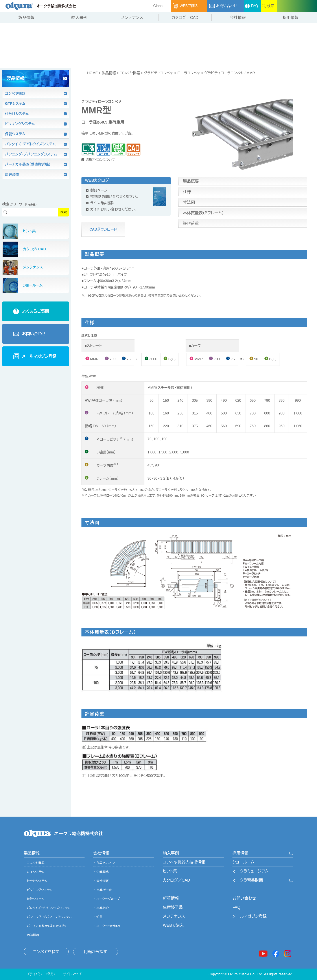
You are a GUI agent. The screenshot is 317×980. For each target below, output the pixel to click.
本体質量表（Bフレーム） (203, 213)
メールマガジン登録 (250, 916)
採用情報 (240, 853)
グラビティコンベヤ (159, 73)
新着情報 (171, 898)
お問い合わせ (244, 898)
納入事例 (171, 853)
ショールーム (243, 862)
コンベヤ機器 (130, 73)
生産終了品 (173, 907)
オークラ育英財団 (248, 880)
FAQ (236, 907)
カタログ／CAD (176, 880)
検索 (64, 212)
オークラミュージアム (251, 871)
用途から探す (96, 952)
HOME (92, 73)
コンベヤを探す (46, 952)
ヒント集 (170, 871)
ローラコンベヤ (189, 73)
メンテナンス (174, 916)
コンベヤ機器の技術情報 (184, 862)
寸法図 (189, 202)
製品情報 (109, 73)
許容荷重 (191, 224)
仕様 (187, 192)
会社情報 (101, 853)
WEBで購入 (173, 925)
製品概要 (191, 181)
